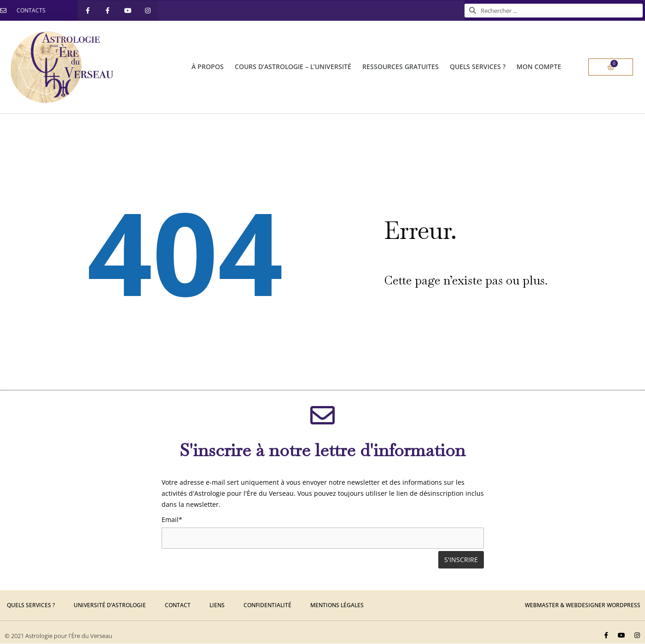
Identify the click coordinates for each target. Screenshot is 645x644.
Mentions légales (337, 606)
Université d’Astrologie (110, 606)
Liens (217, 606)
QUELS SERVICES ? (478, 67)
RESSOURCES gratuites (401, 67)
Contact (178, 606)
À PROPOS (208, 67)
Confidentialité (267, 606)
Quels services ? (31, 606)
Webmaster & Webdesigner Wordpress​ (583, 606)
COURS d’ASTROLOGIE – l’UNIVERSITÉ (293, 67)
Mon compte (539, 67)
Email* (172, 519)
